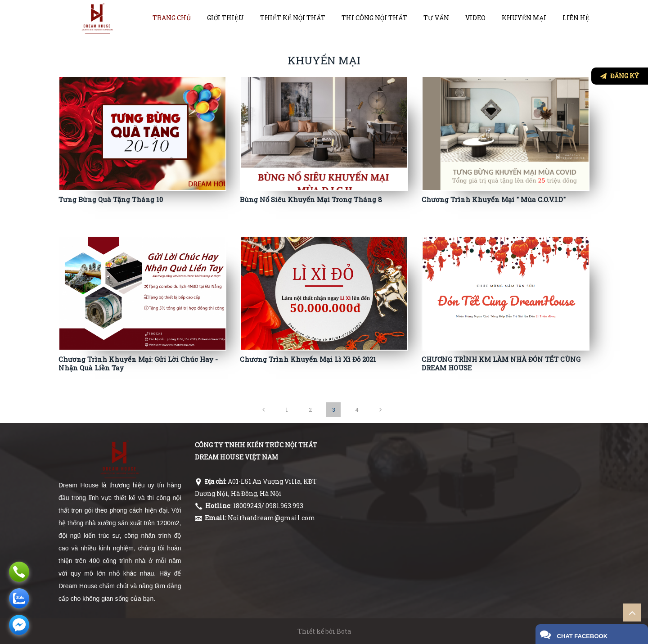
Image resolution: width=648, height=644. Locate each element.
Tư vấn (436, 18)
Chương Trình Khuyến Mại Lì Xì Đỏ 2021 (308, 359)
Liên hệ (576, 18)
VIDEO (475, 18)
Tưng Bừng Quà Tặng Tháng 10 (111, 199)
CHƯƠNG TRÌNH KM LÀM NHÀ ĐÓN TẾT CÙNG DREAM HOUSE (501, 364)
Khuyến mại (524, 18)
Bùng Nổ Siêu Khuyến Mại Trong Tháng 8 (311, 199)
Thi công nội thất (374, 18)
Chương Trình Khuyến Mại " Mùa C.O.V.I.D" (494, 199)
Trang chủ (172, 18)
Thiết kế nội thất (293, 18)
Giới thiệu (225, 18)
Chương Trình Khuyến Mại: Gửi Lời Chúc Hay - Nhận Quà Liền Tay (138, 364)
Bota (344, 631)
